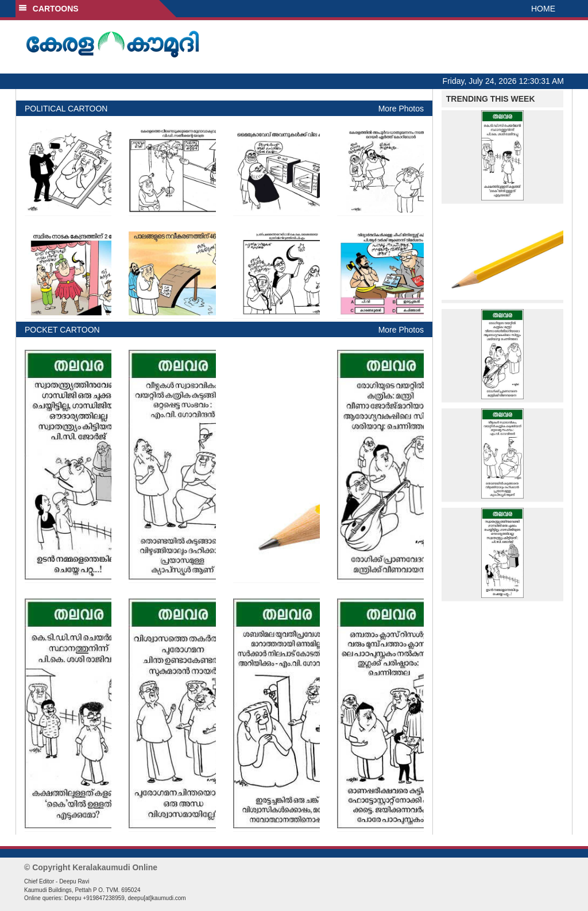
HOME (543, 9)
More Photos (401, 109)
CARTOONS (49, 9)
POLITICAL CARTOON (66, 109)
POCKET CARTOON (62, 330)
